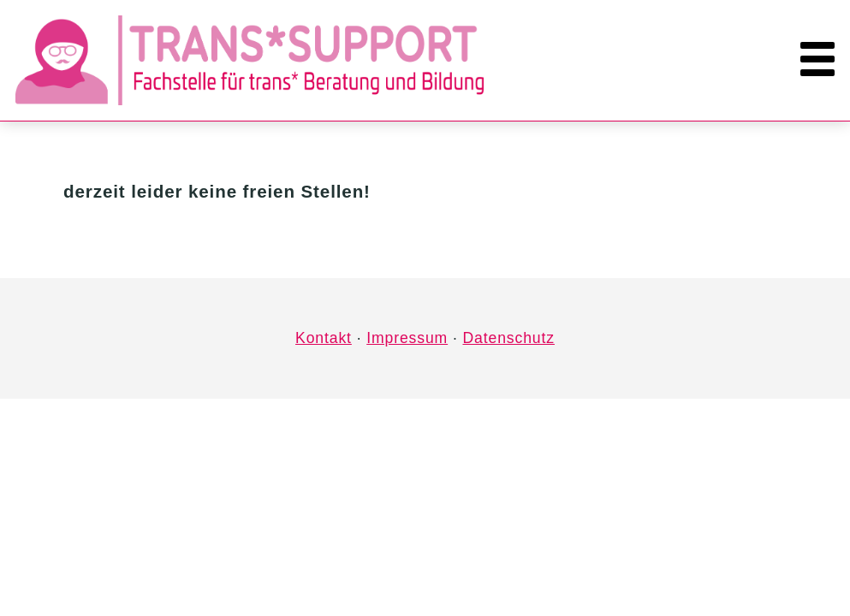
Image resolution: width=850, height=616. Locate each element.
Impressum (407, 338)
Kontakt (324, 338)
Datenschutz (508, 338)
